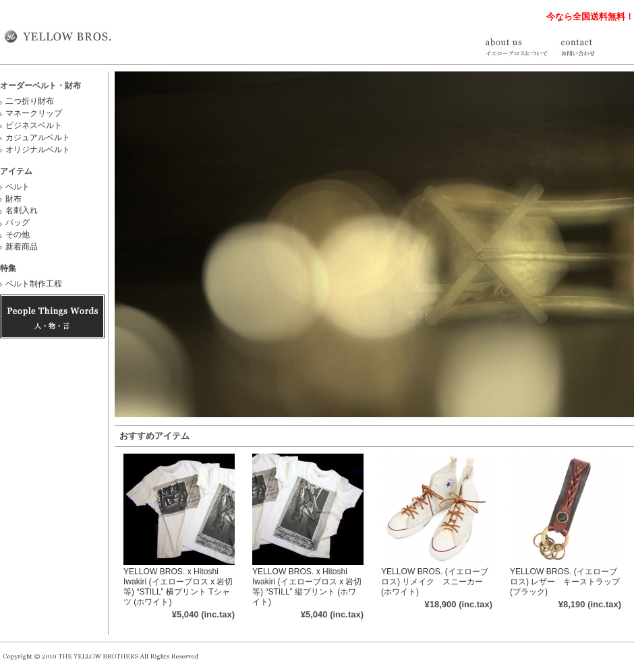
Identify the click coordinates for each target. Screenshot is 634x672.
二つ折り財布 (30, 101)
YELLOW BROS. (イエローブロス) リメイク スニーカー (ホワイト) (435, 582)
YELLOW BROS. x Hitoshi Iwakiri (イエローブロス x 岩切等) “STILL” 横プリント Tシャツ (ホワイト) (178, 587)
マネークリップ (34, 113)
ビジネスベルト (34, 125)
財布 (13, 199)
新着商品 (22, 247)
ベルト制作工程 (34, 284)
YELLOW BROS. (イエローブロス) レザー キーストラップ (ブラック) (565, 582)
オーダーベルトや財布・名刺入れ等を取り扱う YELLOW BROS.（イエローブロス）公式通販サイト (58, 36)
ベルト (18, 187)
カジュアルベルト (38, 138)
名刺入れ (22, 210)
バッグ (18, 222)
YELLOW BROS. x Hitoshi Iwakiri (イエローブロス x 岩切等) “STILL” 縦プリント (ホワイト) (307, 587)
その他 (18, 235)
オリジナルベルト (38, 150)
